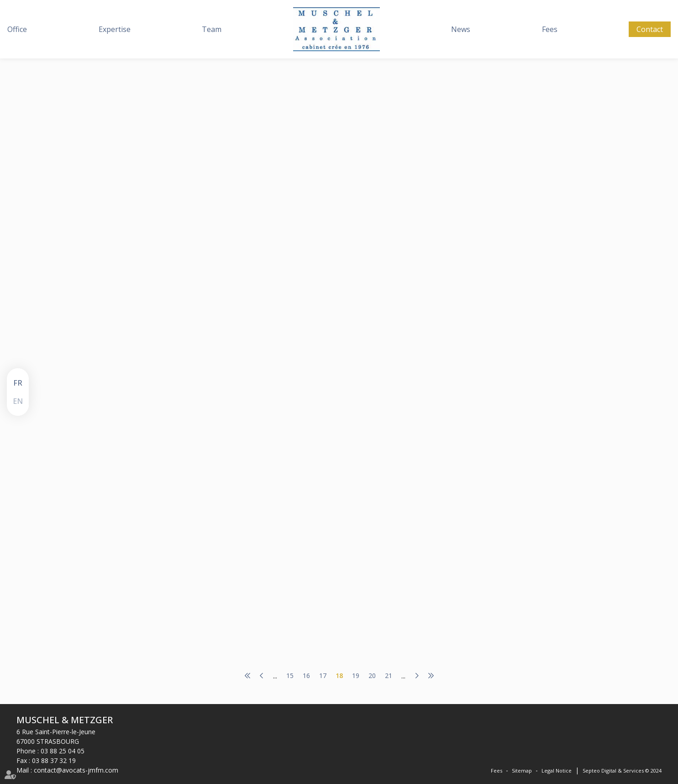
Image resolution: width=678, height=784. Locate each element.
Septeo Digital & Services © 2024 (622, 771)
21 (389, 676)
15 (290, 676)
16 (306, 676)
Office (17, 29)
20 (372, 676)
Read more (273, 221)
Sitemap (522, 771)
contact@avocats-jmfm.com (76, 770)
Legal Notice (557, 771)
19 (356, 676)
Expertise (115, 29)
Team (212, 29)
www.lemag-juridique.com (310, 164)
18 (339, 676)
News (461, 29)
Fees (550, 29)
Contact (650, 29)
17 (323, 676)
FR (18, 383)
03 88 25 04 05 (63, 751)
